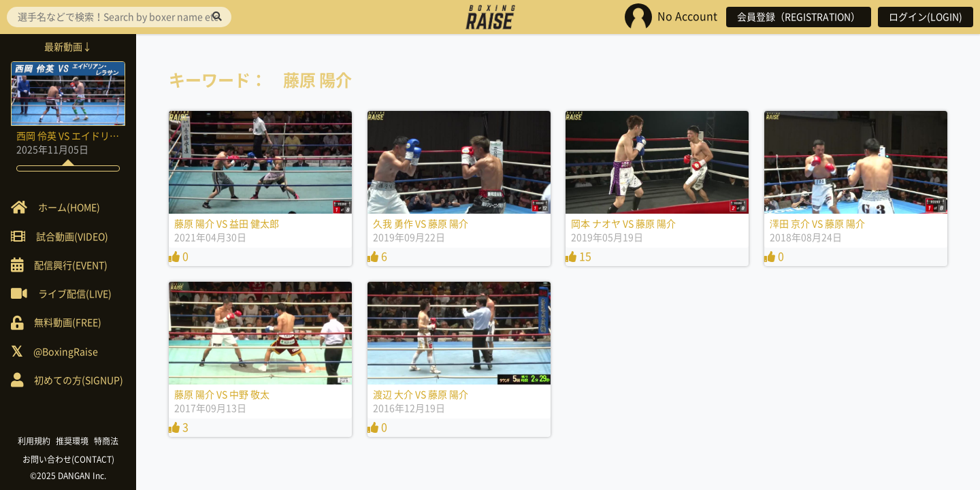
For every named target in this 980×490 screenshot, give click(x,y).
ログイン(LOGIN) (926, 17)
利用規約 (34, 441)
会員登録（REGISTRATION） (799, 17)
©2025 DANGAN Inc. (68, 476)
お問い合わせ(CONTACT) (68, 459)
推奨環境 (72, 441)
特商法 (106, 441)
